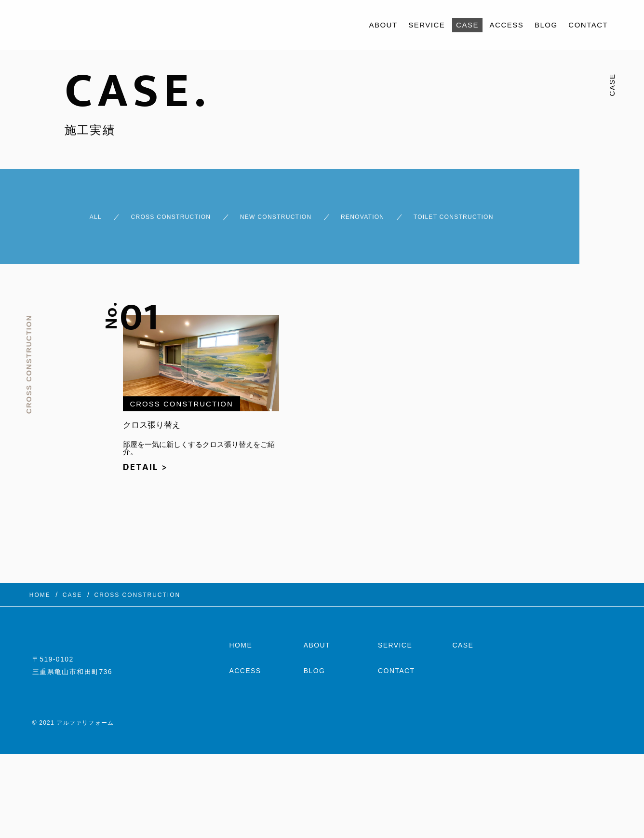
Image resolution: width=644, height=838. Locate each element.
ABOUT (383, 25)
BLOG (546, 25)
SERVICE (427, 25)
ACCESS (507, 25)
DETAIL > (145, 473)
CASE (467, 25)
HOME (241, 658)
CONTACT (588, 25)
